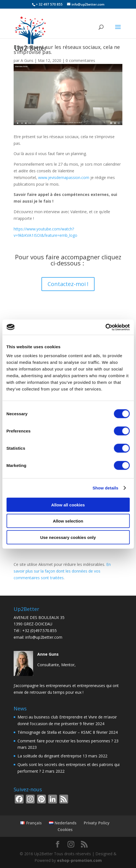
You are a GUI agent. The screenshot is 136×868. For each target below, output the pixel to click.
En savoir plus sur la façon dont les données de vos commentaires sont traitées (62, 571)
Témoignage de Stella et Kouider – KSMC (55, 732)
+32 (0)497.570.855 (39, 631)
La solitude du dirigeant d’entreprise (50, 756)
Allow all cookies (68, 505)
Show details (106, 488)
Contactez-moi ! (68, 284)
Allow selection (68, 521)
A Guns (27, 60)
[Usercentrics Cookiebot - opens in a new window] (105, 327)
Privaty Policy (97, 823)
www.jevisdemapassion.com (64, 177)
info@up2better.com (44, 637)
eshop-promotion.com (79, 860)
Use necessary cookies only (68, 537)
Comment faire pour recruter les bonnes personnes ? (65, 741)
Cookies (65, 830)
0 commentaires (80, 60)
